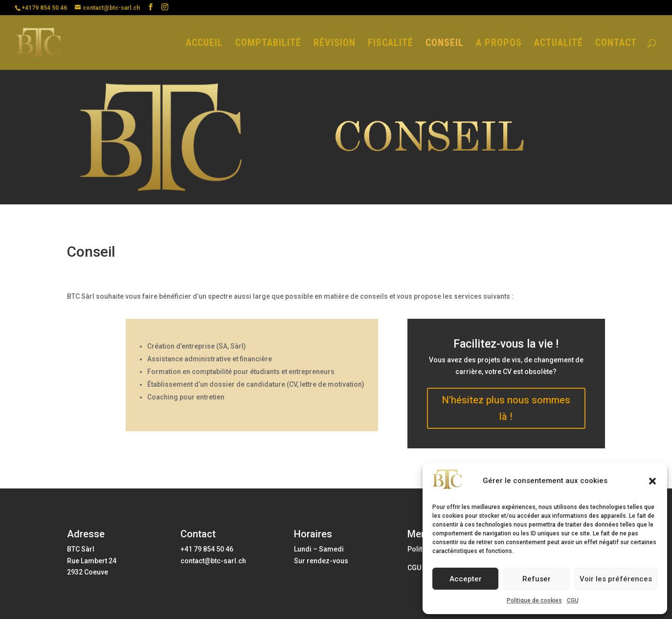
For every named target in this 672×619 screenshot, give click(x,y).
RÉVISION (335, 44)
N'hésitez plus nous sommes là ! (506, 408)
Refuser (537, 579)
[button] (652, 481)
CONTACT (616, 44)
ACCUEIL (204, 44)
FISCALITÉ (391, 44)
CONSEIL (445, 44)
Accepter (466, 579)
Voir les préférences (616, 579)
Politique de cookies (534, 600)
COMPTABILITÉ (268, 44)
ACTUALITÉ (559, 44)
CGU (573, 600)
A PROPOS (499, 44)
